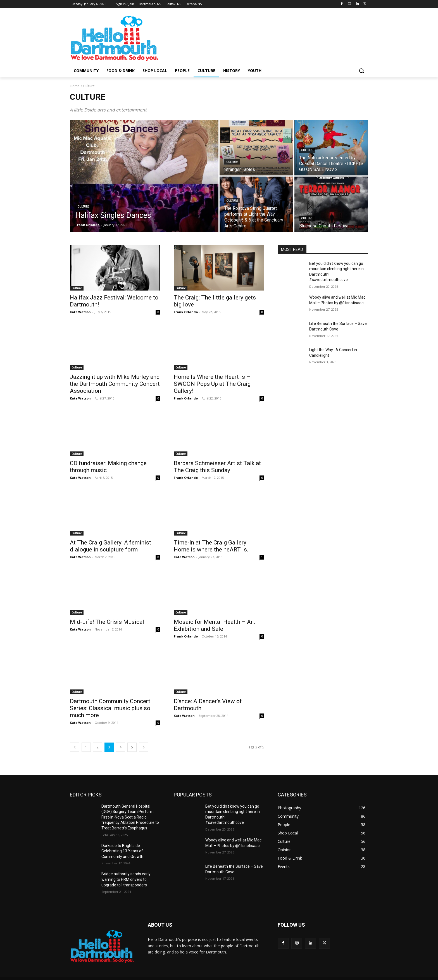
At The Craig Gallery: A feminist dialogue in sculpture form (110, 546)
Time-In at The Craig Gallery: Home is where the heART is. (211, 546)
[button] (361, 71)
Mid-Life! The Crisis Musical (107, 622)
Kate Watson (80, 312)
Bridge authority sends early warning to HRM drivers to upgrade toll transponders (126, 879)
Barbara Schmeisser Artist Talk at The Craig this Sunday (217, 467)
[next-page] (144, 747)
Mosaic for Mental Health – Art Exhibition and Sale (214, 625)
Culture (83, 207)
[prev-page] (75, 747)
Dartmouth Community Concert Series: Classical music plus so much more (110, 708)
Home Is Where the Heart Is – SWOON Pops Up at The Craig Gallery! (212, 384)
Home (75, 86)
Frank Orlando (186, 312)
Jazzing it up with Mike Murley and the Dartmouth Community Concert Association (115, 384)
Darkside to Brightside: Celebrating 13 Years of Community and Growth (122, 851)
